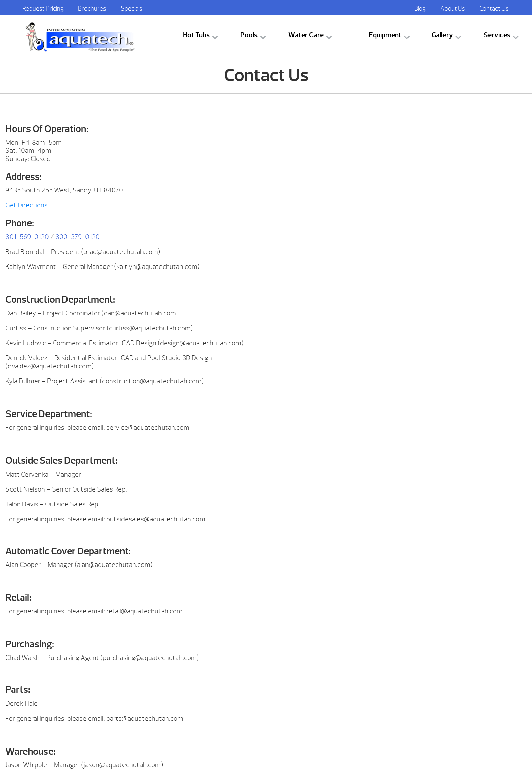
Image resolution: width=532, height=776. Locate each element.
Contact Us (494, 8)
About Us (453, 8)
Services (497, 35)
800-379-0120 (78, 237)
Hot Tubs (196, 35)
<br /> (399, 146)
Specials (132, 8)
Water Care (306, 35)
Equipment (385, 35)
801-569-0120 (27, 237)
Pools (249, 35)
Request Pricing (43, 8)
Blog (420, 8)
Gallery (442, 35)
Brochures (92, 8)
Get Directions (27, 205)
